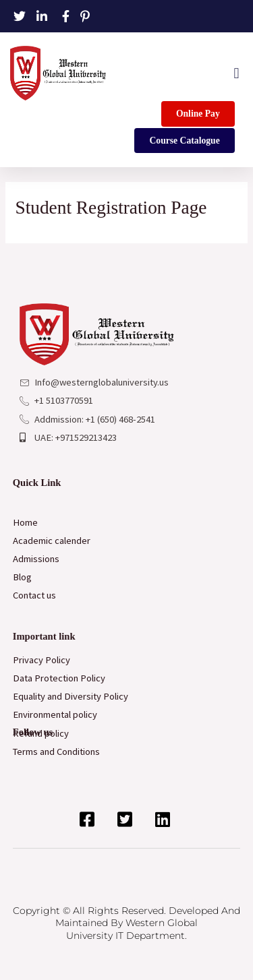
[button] (236, 73)
